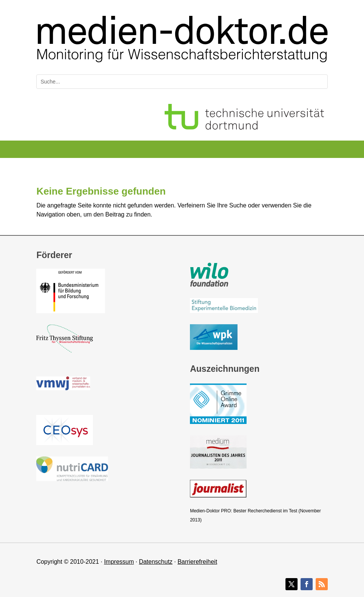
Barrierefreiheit (197, 562)
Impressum (119, 562)
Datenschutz (156, 562)
